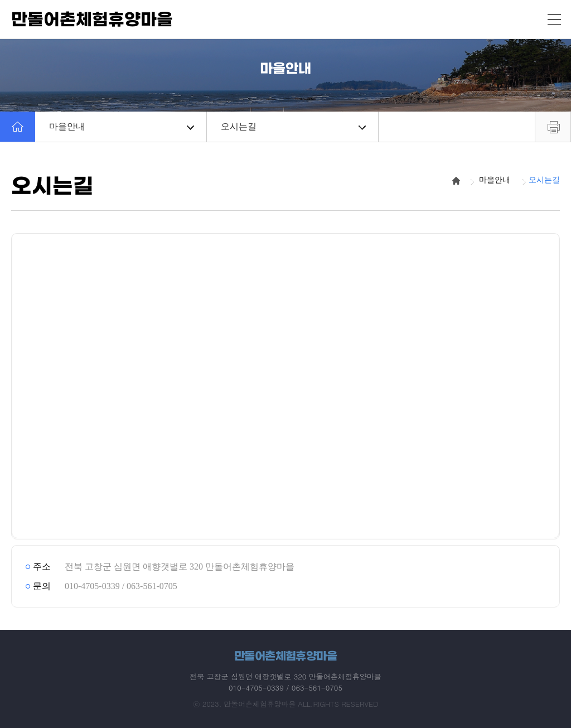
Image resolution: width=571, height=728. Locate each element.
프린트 (553, 127)
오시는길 (293, 126)
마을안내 (122, 126)
